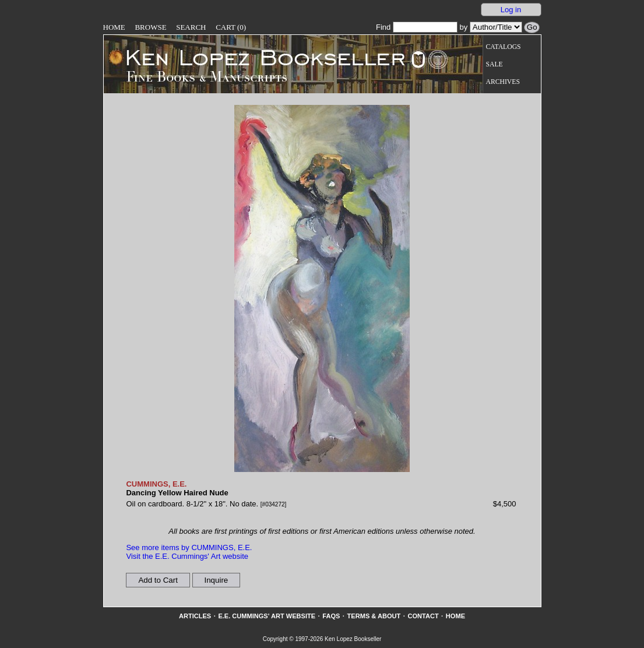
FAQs (331, 616)
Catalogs (504, 47)
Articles (195, 616)
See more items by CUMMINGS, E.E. (189, 547)
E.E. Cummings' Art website (267, 616)
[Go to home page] (257, 57)
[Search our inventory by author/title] (496, 27)
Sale (495, 64)
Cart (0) (231, 27)
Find (417, 27)
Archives (503, 82)
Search (191, 27)
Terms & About (374, 616)
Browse (150, 27)
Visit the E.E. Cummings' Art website (187, 556)
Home (114, 27)
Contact (423, 616)
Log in (511, 10)
